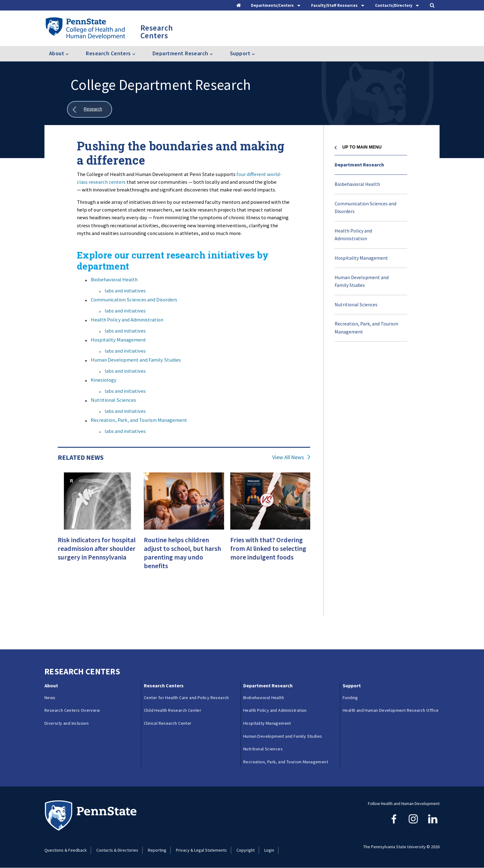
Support (352, 686)
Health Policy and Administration (127, 320)
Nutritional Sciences (113, 400)
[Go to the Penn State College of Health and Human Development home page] (85, 28)
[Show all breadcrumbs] (90, 109)
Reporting (157, 850)
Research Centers (164, 686)
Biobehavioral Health (114, 279)
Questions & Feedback (66, 850)
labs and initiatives (125, 291)
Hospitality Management (118, 340)
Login (269, 850)
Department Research (359, 165)
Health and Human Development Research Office (391, 710)
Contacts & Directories (117, 850)
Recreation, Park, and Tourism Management (139, 420)
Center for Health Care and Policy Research (186, 698)
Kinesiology (104, 380)
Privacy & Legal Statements (201, 850)
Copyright (246, 850)
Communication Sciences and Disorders (134, 300)
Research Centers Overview (72, 710)
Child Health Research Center (173, 710)
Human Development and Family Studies (136, 360)
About (51, 686)
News (50, 698)
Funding (350, 698)
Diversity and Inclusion (67, 723)
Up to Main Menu (362, 147)
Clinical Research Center (168, 723)
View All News (288, 457)
